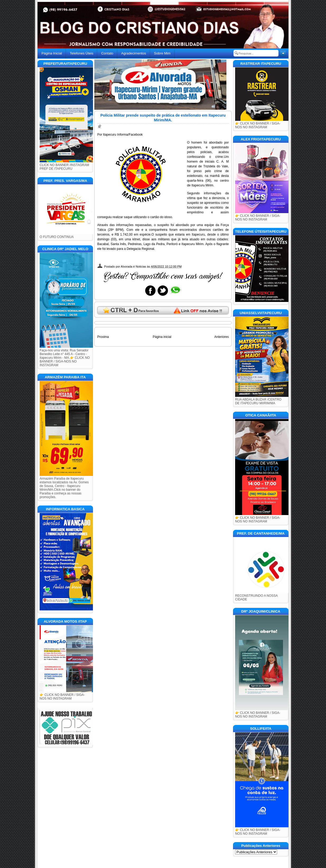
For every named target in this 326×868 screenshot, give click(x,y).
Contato (107, 53)
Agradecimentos (134, 53)
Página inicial (162, 337)
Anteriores (222, 337)
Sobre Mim (162, 53)
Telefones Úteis (81, 53)
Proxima (103, 337)
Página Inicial (52, 53)
